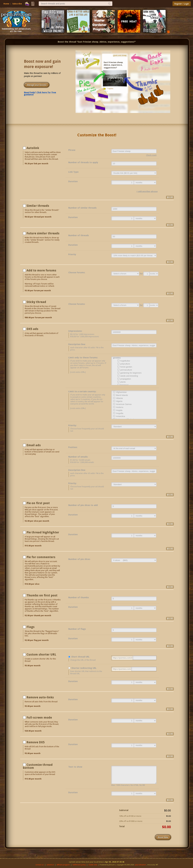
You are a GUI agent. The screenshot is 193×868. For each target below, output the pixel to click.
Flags (31, 627)
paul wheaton (140, 865)
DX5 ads (32, 329)
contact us (40, 865)
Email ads (34, 445)
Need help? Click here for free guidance (40, 93)
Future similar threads (43, 233)
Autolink (33, 148)
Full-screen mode (39, 718)
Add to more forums (41, 270)
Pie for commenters (41, 557)
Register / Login (182, 4)
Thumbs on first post (42, 595)
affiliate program (63, 865)
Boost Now (163, 837)
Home (6, 4)
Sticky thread (36, 302)
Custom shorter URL (41, 654)
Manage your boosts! (37, 85)
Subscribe (17, 4)
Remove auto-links (40, 697)
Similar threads (38, 206)
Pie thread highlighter (43, 532)
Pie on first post (38, 503)
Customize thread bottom (38, 766)
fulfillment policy (79, 865)
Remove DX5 (36, 742)
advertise (50, 865)
